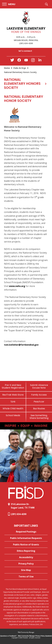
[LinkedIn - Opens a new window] (40, 61)
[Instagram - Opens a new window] (33, 61)
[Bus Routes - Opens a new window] (39, 408)
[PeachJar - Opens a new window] (39, 402)
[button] (9, 4)
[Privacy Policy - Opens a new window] (26, 564)
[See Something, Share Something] (39, 417)
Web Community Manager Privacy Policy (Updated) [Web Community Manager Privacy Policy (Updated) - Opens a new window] (35, 636)
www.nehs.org (17, 286)
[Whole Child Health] (13, 408)
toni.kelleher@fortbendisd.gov (21, 345)
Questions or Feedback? (8, 636)
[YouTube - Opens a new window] (26, 61)
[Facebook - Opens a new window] (19, 61)
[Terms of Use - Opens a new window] (26, 577)
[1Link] (13, 402)
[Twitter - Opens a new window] (12, 61)
